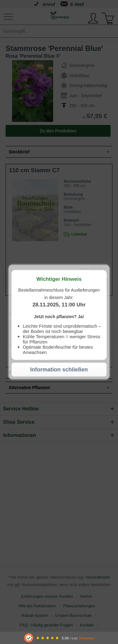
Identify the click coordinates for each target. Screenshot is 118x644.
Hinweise (86, 638)
